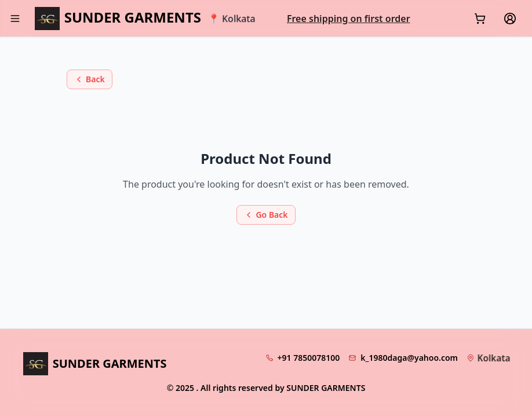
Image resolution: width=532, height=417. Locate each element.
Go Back (266, 215)
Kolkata (493, 358)
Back (90, 79)
